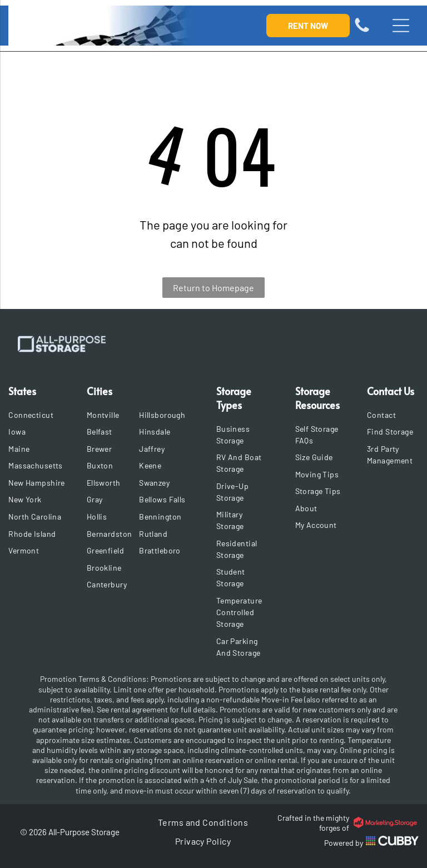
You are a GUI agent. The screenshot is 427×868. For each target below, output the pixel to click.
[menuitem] (37, 415)
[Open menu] (401, 26)
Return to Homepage (213, 288)
